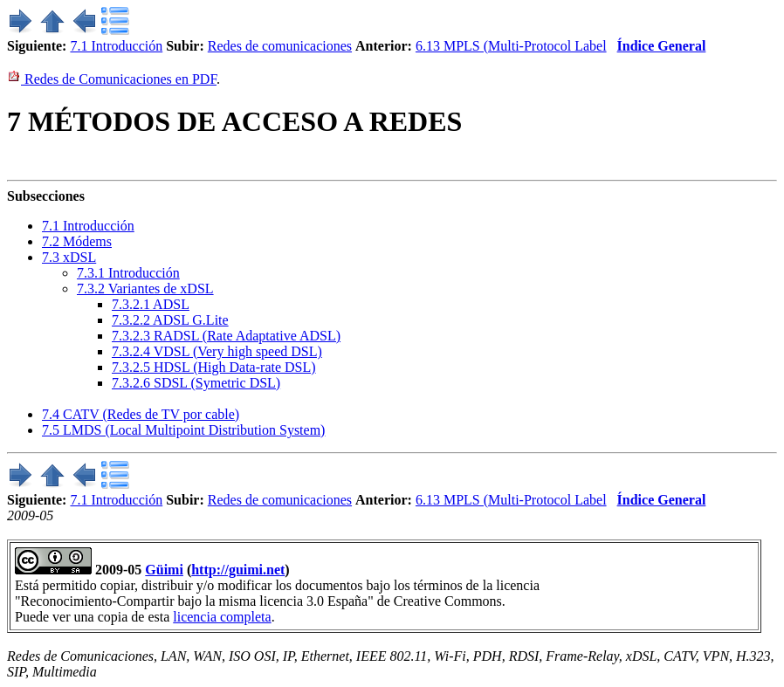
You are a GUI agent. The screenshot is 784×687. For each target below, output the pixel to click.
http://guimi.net (238, 570)
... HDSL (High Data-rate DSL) (214, 367)
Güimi (164, 570)
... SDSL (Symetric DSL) (196, 383)
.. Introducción (128, 273)
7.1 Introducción (116, 46)
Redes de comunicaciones (280, 46)
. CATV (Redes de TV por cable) (141, 414)
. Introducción (88, 226)
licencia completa (222, 617)
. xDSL (69, 257)
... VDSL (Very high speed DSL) (217, 351)
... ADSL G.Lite (170, 320)
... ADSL (151, 304)
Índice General (662, 46)
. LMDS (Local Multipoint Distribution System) (183, 430)
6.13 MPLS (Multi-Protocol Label (511, 46)
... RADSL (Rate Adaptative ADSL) (226, 336)
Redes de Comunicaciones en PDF (112, 79)
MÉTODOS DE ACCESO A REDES (234, 121)
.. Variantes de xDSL (145, 289)
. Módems (77, 241)
